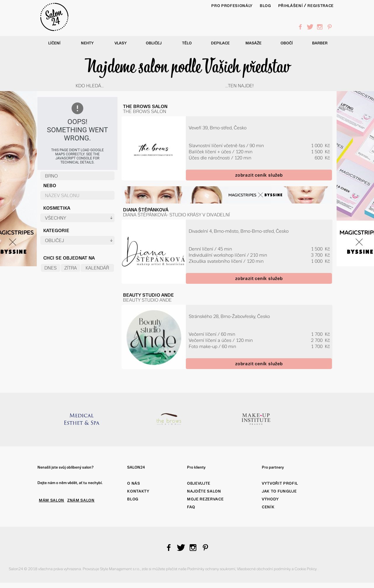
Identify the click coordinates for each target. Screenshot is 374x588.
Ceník (268, 507)
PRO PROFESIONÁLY (232, 6)
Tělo (187, 43)
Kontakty (138, 491)
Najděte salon (204, 491)
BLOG (265, 6)
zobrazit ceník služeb (259, 175)
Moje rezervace (205, 499)
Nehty (87, 43)
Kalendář (97, 268)
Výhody (270, 499)
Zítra (71, 268)
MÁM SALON (52, 500)
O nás (134, 483)
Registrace (321, 6)
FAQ (191, 507)
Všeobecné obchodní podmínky (264, 569)
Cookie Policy (306, 569)
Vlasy (121, 43)
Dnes (51, 268)
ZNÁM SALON (81, 500)
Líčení (54, 43)
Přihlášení (291, 6)
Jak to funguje (279, 491)
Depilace (220, 43)
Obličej (154, 43)
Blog (133, 499)
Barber (320, 43)
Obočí (287, 43)
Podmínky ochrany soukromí (211, 569)
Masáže (253, 43)
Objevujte (199, 483)
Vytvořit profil (280, 483)
